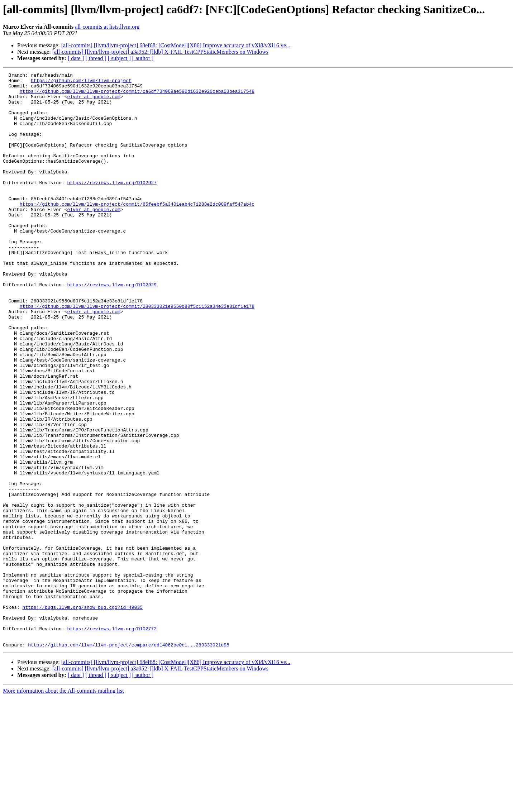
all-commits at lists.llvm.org (107, 27)
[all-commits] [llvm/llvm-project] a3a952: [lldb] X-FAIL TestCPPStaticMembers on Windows (160, 52)
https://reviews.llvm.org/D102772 (112, 740)
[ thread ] (96, 58)
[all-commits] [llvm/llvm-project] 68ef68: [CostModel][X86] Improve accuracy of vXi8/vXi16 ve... (176, 45)
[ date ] (76, 58)
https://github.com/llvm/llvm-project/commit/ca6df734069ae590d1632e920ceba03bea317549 (137, 95)
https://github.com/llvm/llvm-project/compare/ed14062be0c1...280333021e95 (129, 760)
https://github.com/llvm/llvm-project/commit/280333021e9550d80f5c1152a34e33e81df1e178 (137, 353)
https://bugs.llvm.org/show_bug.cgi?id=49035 (83, 715)
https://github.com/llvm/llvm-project (81, 82)
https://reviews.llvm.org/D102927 (112, 205)
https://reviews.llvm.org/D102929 (112, 328)
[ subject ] (119, 58)
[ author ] (143, 58)
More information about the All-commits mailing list (63, 806)
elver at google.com (94, 102)
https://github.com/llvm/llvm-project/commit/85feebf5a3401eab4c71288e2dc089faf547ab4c (137, 231)
